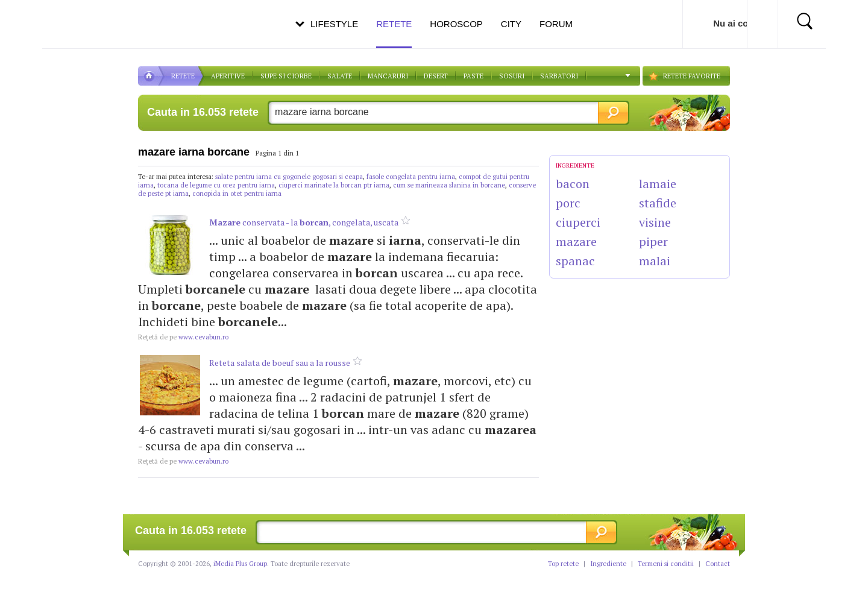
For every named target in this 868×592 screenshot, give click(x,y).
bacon (573, 184)
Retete (394, 33)
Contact (718, 564)
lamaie (658, 184)
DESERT (436, 76)
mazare (576, 241)
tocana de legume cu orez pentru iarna (216, 185)
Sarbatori (559, 76)
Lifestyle (334, 24)
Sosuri (512, 76)
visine (655, 222)
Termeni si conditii (666, 564)
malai (655, 261)
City (511, 24)
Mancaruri (388, 76)
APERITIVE (228, 76)
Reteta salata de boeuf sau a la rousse (280, 363)
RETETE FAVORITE (692, 76)
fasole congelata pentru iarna (411, 177)
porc (568, 203)
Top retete (563, 564)
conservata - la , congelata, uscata (304, 222)
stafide (658, 203)
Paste (473, 76)
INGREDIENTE (575, 165)
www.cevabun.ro (183, 337)
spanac (575, 261)
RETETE (183, 76)
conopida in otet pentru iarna (237, 194)
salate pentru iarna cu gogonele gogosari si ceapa (289, 177)
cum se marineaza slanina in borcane (449, 185)
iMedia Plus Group (240, 564)
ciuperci (578, 222)
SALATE (340, 76)
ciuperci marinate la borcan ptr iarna (334, 185)
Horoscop (456, 24)
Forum (556, 24)
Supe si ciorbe (286, 76)
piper (653, 241)
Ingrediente (608, 564)
